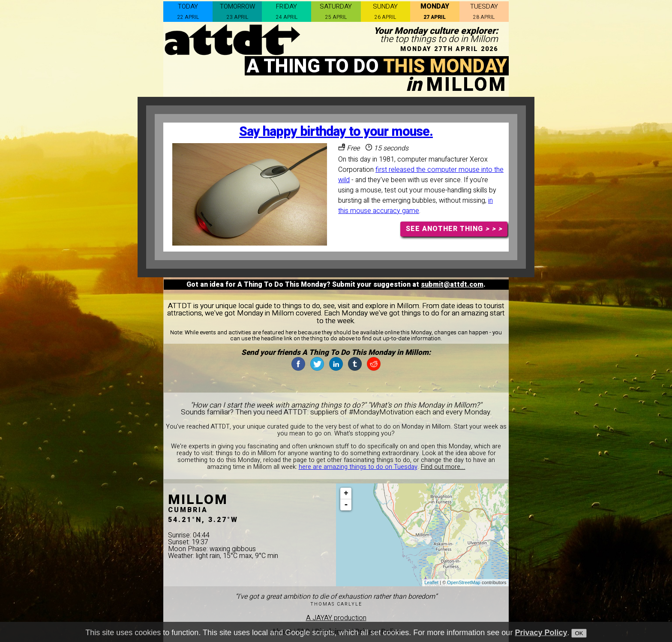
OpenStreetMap (464, 582)
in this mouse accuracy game (415, 206)
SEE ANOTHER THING (454, 229)
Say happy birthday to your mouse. (336, 132)
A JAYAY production (336, 618)
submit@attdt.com (452, 285)
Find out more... (443, 467)
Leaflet (431, 582)
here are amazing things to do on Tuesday (358, 467)
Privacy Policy (541, 633)
